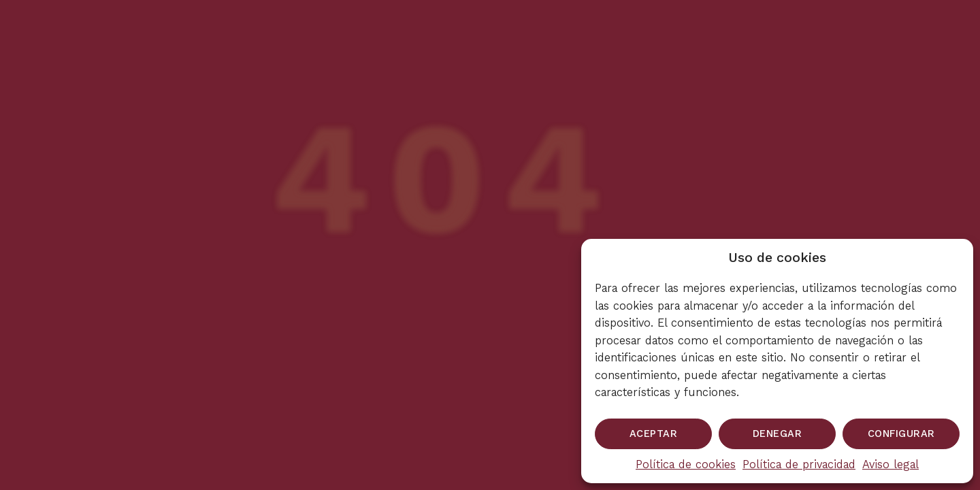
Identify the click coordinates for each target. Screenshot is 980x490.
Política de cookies (686, 464)
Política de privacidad (799, 464)
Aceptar (654, 434)
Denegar (778, 434)
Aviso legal (891, 464)
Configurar (901, 434)
